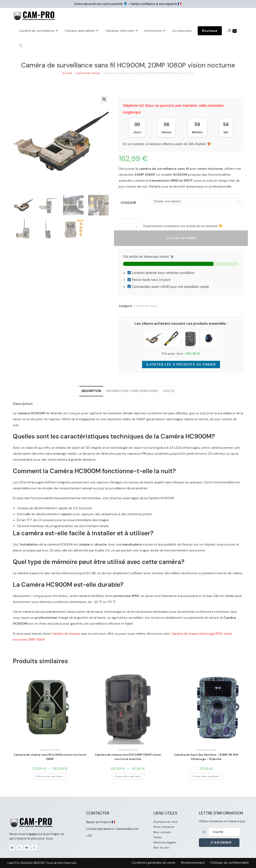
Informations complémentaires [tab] (132, 391)
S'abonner (219, 842)
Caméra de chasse (88, 73)
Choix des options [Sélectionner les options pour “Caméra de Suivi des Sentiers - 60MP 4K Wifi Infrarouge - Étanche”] (206, 776)
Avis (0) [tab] (169, 391)
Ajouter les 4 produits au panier (181, 364)
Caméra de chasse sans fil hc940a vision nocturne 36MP (50, 757)
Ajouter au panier (181, 238)
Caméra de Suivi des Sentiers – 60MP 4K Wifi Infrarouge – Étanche (206, 757)
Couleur (128, 203)
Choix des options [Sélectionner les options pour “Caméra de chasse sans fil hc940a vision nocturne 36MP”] (50, 776)
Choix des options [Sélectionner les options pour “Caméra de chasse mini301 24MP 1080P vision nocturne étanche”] (128, 776)
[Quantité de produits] (130, 227)
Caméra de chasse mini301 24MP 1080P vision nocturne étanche (128, 757)
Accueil (67, 73)
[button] (104, 99)
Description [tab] (91, 391)
